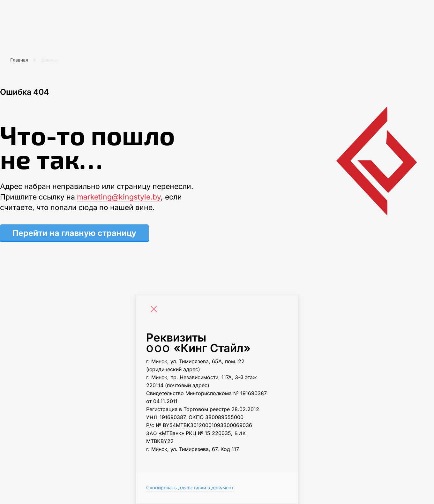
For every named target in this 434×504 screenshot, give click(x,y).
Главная (19, 60)
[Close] (155, 310)
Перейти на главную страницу (74, 233)
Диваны (49, 60)
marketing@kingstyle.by (119, 197)
